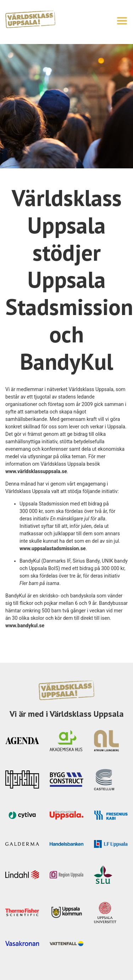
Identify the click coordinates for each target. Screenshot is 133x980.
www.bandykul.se (25, 626)
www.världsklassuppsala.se (36, 471)
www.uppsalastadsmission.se (53, 548)
